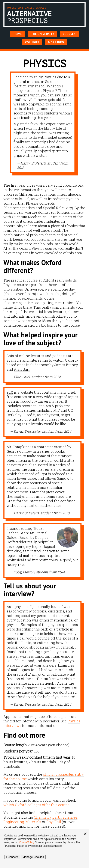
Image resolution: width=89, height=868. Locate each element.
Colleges (32, 42)
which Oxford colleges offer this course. (37, 805)
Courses (69, 34)
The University (42, 34)
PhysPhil (54, 822)
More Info (56, 42)
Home (18, 34)
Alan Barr (22, 369)
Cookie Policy (27, 842)
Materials (33, 822)
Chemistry (42, 817)
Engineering (14, 822)
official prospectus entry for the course (44, 777)
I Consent (12, 857)
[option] (43, 122)
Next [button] (82, 124)
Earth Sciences (65, 817)
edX (10, 392)
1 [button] (41, 181)
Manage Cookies (33, 857)
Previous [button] (7, 124)
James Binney (66, 365)
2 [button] (48, 181)
